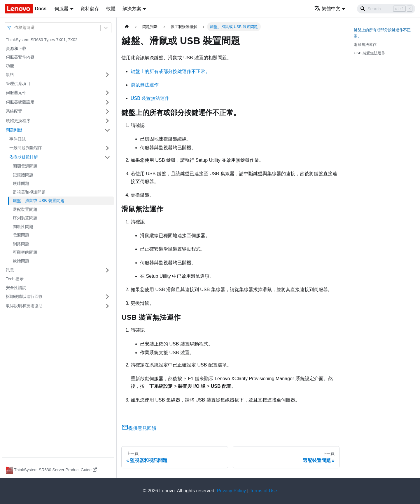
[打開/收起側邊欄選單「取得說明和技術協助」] (107, 306)
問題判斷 (14, 130)
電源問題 (21, 235)
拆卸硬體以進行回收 (24, 296)
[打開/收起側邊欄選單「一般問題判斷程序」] (107, 148)
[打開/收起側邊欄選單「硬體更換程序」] (107, 121)
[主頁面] (127, 27)
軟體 (111, 9)
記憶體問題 (23, 175)
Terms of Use (263, 491)
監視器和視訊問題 (29, 192)
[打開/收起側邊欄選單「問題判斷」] (107, 130)
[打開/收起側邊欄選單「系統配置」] (107, 112)
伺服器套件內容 (20, 57)
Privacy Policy (232, 491)
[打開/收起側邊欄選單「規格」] (107, 75)
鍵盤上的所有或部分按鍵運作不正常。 (170, 71)
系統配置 (14, 111)
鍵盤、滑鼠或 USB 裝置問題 (39, 201)
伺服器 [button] (62, 9)
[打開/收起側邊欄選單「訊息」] (107, 270)
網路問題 (21, 244)
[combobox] (15, 28)
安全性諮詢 (16, 288)
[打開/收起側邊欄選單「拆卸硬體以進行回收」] (107, 297)
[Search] (386, 9)
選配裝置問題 (25, 209)
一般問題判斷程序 (26, 148)
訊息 (10, 270)
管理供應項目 (18, 84)
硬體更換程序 (18, 121)
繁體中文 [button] (327, 9)
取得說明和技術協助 (24, 306)
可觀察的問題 (25, 252)
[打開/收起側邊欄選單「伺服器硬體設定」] (107, 102)
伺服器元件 (16, 93)
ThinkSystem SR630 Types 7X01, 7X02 (42, 40)
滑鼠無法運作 (145, 85)
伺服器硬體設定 (20, 102)
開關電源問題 (25, 166)
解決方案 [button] (132, 9)
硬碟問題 (21, 183)
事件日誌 (17, 139)
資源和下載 (16, 48)
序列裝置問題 (25, 218)
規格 (10, 74)
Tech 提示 (15, 279)
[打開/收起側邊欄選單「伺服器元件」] (107, 93)
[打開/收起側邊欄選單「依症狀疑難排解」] (107, 157)
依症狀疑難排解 (24, 157)
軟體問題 (21, 261)
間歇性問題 (23, 227)
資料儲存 (90, 9)
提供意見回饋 (139, 428)
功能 (10, 66)
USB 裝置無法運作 (150, 98)
